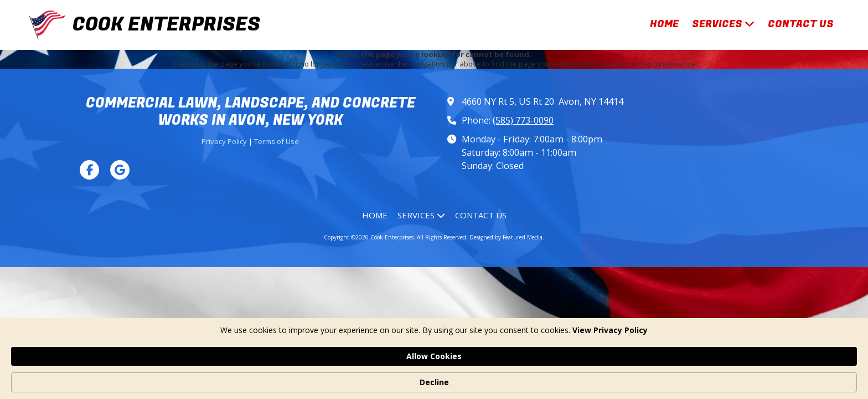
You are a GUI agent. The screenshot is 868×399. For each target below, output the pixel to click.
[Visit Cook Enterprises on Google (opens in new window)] (120, 170)
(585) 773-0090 (523, 120)
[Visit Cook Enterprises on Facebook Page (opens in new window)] (89, 170)
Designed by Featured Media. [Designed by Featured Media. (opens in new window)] (507, 237)
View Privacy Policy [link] (254, 382)
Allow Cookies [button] (581, 376)
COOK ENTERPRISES (166, 24)
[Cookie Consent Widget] (434, 377)
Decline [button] (657, 377)
